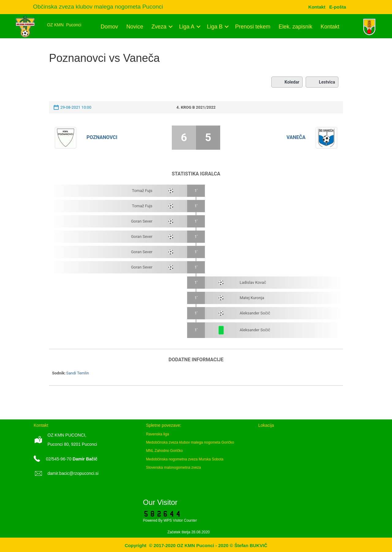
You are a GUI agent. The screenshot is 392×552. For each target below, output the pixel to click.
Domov (109, 27)
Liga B (215, 27)
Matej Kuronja (252, 298)
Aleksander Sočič (255, 313)
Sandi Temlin (77, 373)
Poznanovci (102, 137)
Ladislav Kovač (253, 282)
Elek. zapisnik (296, 27)
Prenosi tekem (253, 27)
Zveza (159, 27)
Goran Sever (142, 221)
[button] (171, 27)
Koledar (287, 82)
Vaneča (296, 137)
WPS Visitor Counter (180, 520)
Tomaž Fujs (142, 191)
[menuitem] (338, 7)
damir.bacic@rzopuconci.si (73, 473)
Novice (135, 27)
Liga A (187, 27)
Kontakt (330, 27)
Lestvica (322, 82)
